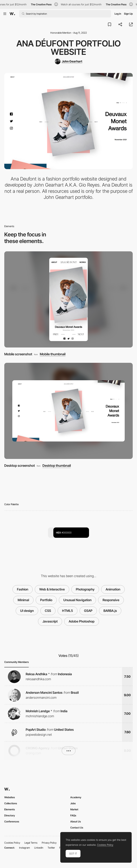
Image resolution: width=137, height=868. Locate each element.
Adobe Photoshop (82, 621)
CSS (48, 611)
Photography (85, 589)
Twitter (51, 848)
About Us (76, 821)
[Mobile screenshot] (68, 299)
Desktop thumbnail (57, 466)
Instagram (25, 848)
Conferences (12, 821)
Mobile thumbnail (53, 354)
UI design (27, 611)
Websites (10, 797)
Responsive (111, 600)
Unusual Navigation (77, 600)
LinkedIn (39, 848)
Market (74, 809)
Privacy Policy (49, 843)
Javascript (50, 621)
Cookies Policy (12, 843)
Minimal (23, 600)
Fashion (23, 589)
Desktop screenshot (20, 466)
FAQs (73, 815)
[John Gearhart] (68, 61)
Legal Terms (31, 843)
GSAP (88, 611)
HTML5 (68, 611)
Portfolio (46, 600)
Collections (11, 803)
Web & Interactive (52, 589)
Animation (113, 589)
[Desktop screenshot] (68, 411)
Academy (76, 797)
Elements (10, 809)
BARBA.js (110, 611)
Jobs (73, 803)
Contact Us (77, 828)
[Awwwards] (12, 14)
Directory (10, 815)
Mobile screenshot (18, 354)
